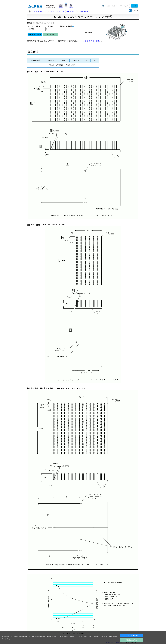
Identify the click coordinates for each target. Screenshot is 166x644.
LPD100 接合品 (84, 11)
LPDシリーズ (71, 11)
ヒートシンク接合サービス (89, 41)
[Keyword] (115, 6)
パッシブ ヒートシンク (57, 11)
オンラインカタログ (40, 11)
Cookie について (107, 637)
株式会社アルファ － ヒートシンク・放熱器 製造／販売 (30, 11)
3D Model (51, 35)
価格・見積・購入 (35, 35)
